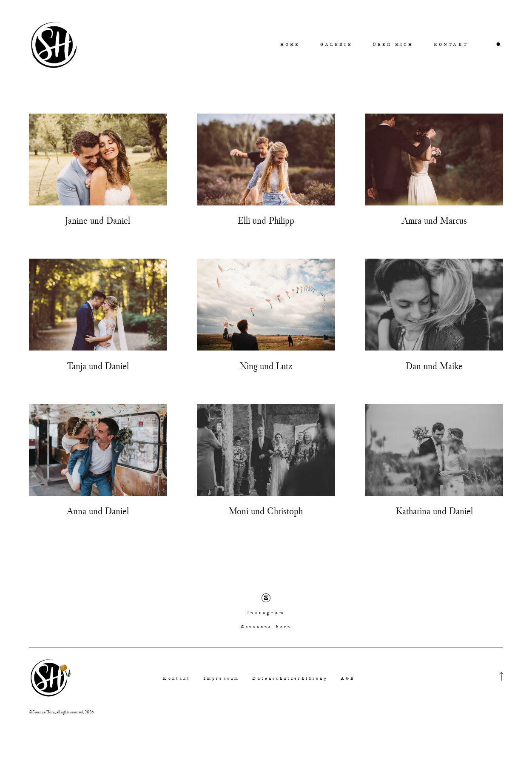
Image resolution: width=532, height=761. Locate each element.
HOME (290, 45)
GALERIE (336, 45)
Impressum (222, 679)
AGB (348, 679)
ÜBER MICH (393, 45)
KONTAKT (451, 45)
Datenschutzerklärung (290, 679)
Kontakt (177, 679)
